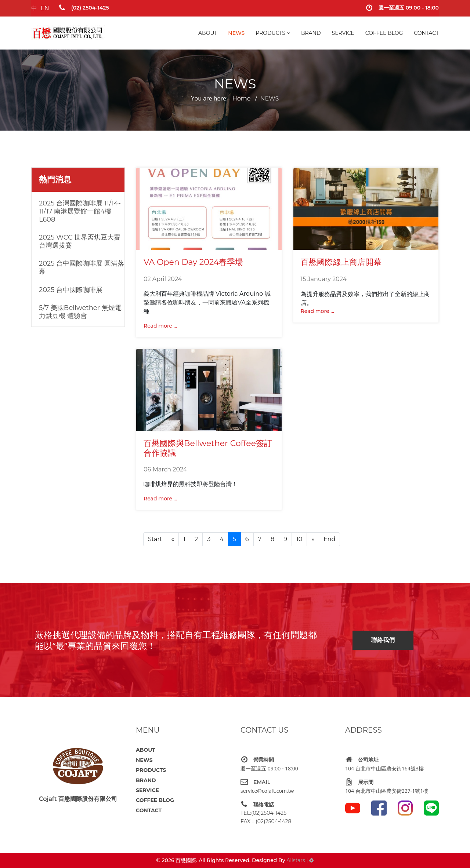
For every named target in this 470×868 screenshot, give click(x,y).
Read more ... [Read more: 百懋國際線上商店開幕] (317, 311)
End (329, 539)
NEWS (236, 33)
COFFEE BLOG (384, 33)
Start (155, 539)
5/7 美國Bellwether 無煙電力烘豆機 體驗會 (80, 312)
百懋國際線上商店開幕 (341, 262)
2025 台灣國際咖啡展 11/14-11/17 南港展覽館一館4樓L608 (80, 211)
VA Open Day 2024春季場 (193, 262)
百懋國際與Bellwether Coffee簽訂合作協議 (208, 448)
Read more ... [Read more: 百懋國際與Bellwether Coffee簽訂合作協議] (160, 499)
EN (45, 8)
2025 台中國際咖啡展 (71, 290)
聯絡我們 (383, 640)
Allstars (296, 860)
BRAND (311, 33)
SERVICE (343, 33)
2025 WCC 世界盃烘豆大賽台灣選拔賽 (80, 241)
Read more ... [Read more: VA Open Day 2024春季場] (160, 326)
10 (299, 539)
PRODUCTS (270, 33)
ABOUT (208, 33)
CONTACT (426, 33)
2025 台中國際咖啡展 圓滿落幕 (82, 267)
